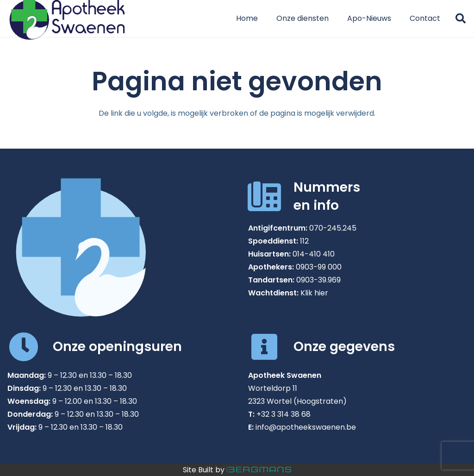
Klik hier (314, 293)
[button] (461, 19)
